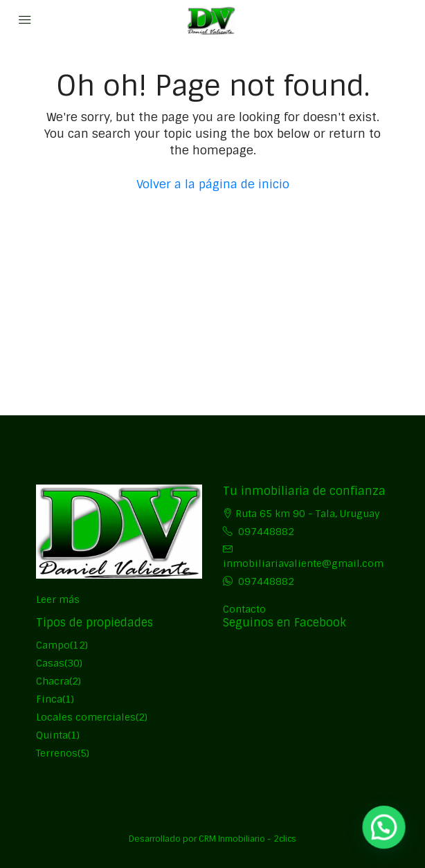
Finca (49, 699)
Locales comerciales (86, 717)
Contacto (244, 609)
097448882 (266, 532)
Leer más (58, 599)
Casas (50, 663)
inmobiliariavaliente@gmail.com (303, 563)
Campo (53, 645)
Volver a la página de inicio (213, 184)
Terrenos (57, 753)
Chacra (53, 681)
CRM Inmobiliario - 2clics (247, 839)
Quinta (52, 735)
